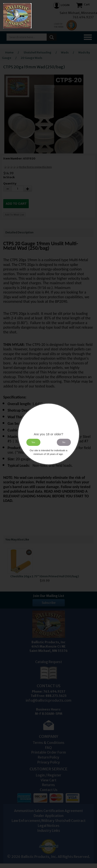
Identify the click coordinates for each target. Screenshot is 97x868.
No (64, 442)
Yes (33, 442)
